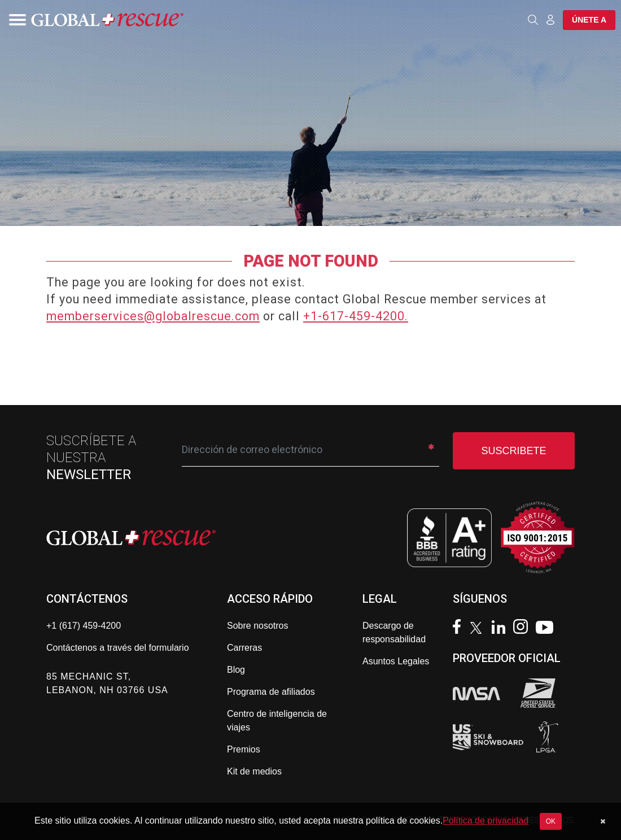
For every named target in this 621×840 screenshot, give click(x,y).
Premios (244, 749)
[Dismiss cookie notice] (603, 821)
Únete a (589, 20)
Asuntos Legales (396, 661)
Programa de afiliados (271, 692)
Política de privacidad (486, 821)
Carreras (244, 648)
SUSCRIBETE (513, 451)
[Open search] (533, 20)
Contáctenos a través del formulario (118, 648)
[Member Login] (550, 19)
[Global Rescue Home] (107, 20)
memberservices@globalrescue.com (153, 316)
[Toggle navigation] (14, 20)
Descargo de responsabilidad (394, 632)
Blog (236, 670)
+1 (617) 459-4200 (84, 626)
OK (551, 821)
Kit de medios (254, 771)
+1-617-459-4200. (356, 316)
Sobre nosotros (258, 626)
